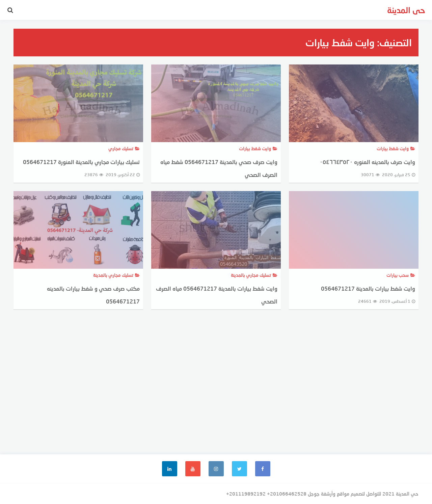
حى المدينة (406, 10)
